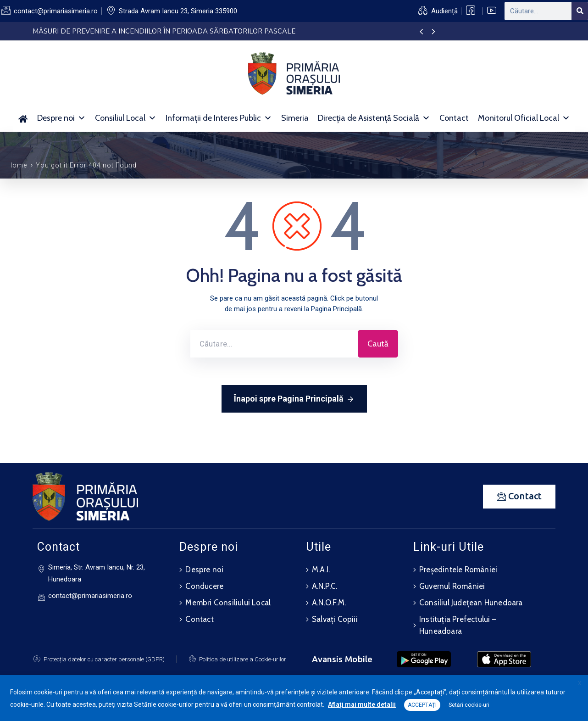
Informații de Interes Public (219, 118)
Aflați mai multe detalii (362, 704)
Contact (454, 118)
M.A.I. (321, 570)
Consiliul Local (126, 118)
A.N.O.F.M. (329, 603)
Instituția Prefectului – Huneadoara (458, 625)
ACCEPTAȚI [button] (422, 705)
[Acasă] (23, 118)
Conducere (204, 586)
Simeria (295, 118)
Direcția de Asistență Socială (374, 118)
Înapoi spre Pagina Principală (294, 399)
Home (17, 165)
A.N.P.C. (325, 586)
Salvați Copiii (335, 619)
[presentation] (421, 32)
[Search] (580, 11)
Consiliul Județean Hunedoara (471, 603)
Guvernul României (452, 586)
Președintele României (458, 570)
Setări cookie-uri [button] (469, 705)
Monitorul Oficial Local (524, 118)
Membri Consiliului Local (228, 603)
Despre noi (61, 118)
